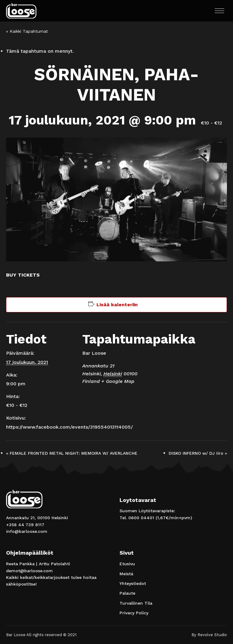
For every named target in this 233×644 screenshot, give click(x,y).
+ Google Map (118, 381)
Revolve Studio (212, 635)
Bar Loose (94, 353)
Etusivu (127, 564)
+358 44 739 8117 (25, 525)
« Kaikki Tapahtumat (27, 31)
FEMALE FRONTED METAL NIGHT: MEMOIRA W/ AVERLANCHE (72, 453)
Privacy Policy (134, 613)
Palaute (127, 593)
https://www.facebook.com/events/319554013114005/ (69, 427)
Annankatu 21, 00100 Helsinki (37, 518)
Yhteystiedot (133, 583)
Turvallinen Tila (136, 603)
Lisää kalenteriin (117, 305)
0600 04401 (141, 518)
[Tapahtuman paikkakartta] (192, 364)
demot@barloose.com (29, 571)
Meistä (126, 574)
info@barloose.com (27, 531)
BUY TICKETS (23, 275)
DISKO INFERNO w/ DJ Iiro (198, 453)
